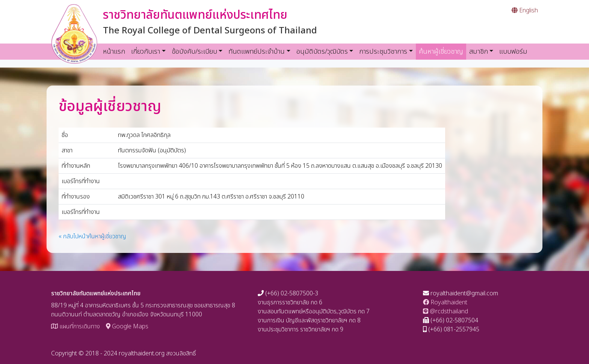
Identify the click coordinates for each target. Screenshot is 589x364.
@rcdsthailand (446, 311)
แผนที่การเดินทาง (76, 326)
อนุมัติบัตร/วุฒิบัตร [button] (322, 52)
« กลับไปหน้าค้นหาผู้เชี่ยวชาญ (92, 236)
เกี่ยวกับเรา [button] (146, 52)
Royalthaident (445, 302)
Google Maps (127, 326)
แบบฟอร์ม (513, 52)
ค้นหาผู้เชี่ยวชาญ (443, 51)
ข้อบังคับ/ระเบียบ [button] (194, 52)
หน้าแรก (114, 52)
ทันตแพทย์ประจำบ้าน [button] (257, 52)
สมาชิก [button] (479, 52)
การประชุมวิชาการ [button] (383, 52)
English (525, 11)
